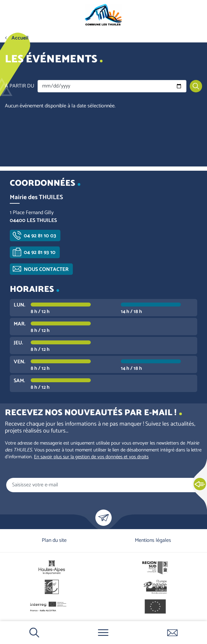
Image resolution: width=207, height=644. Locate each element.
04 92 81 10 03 (40, 236)
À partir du (20, 86)
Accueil (20, 38)
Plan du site (54, 540)
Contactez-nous (172, 633)
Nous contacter (46, 269)
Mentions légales (153, 540)
